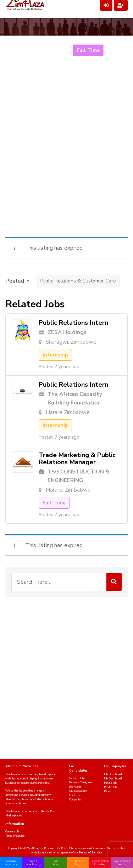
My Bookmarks (78, 791)
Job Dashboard (113, 774)
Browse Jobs (77, 778)
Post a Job (110, 783)
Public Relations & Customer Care (78, 281)
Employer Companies (76, 797)
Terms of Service (15, 836)
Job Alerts (75, 787)
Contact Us (13, 832)
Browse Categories (81, 782)
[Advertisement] (66, 160)
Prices (108, 791)
